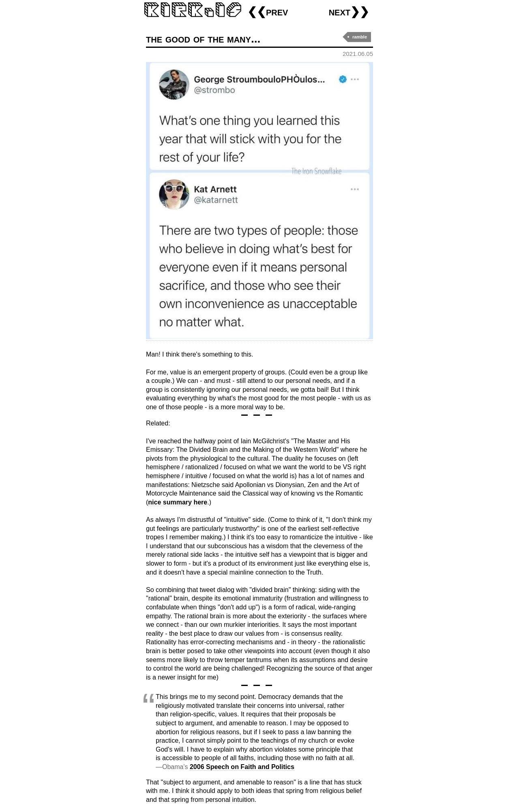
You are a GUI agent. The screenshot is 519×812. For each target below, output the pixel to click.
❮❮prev (268, 12)
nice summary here (178, 502)
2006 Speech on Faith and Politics (242, 767)
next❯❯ (349, 12)
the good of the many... (203, 39)
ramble (360, 37)
